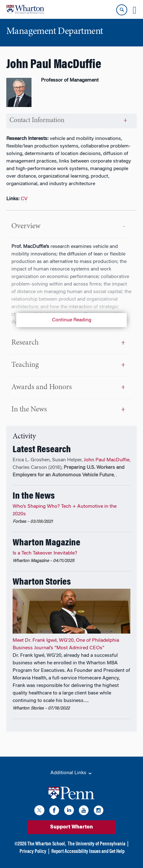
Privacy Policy (33, 852)
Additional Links (71, 773)
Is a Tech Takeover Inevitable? (45, 553)
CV (24, 199)
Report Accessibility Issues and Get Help (88, 852)
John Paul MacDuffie (107, 460)
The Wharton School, (47, 844)
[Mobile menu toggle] (134, 10)
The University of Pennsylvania (97, 844)
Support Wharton (71, 827)
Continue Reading (72, 320)
